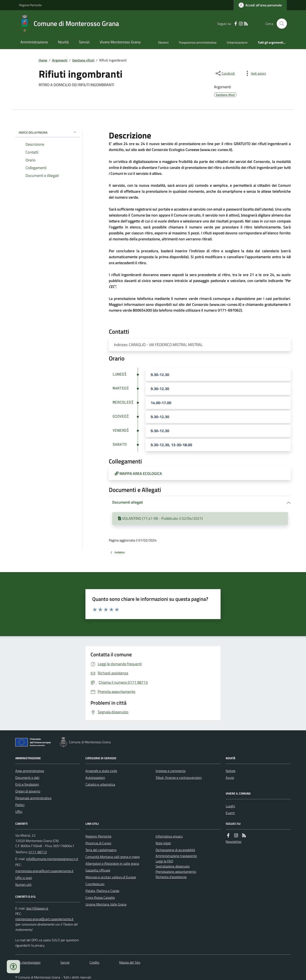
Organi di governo (28, 791)
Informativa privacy (169, 836)
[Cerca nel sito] (280, 24)
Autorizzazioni (95, 778)
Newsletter (234, 842)
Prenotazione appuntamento (176, 872)
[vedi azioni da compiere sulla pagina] (255, 73)
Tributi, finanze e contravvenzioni (179, 778)
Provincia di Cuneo (98, 843)
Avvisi (230, 778)
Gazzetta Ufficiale (98, 870)
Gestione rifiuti (83, 60)
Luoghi (230, 806)
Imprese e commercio (171, 771)
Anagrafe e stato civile (101, 771)
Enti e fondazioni (27, 784)
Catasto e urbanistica (100, 784)
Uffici (19, 812)
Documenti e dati (27, 778)
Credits (94, 962)
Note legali (163, 843)
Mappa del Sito (130, 962)
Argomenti (60, 60)
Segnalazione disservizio (173, 866)
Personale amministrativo (33, 798)
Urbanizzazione (237, 42)
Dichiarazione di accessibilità (175, 850)
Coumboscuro (95, 884)
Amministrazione (34, 42)
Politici (20, 805)
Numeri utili (23, 885)
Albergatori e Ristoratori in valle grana (112, 863)
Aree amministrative (30, 771)
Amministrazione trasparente (176, 856)
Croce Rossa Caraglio (100, 897)
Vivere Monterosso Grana (120, 42)
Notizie (231, 771)
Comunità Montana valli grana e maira (113, 857)
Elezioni (163, 42)
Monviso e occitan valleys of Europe (111, 877)
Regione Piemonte (30, 5)
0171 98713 (38, 852)
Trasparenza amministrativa (198, 42)
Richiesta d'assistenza (171, 877)
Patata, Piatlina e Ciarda (102, 891)
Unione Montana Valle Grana (106, 904)
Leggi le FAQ (164, 861)
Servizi (84, 42)
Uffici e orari (24, 878)
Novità (63, 42)
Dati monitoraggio (28, 962)
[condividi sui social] (225, 73)
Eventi (230, 813)
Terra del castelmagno (101, 850)
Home (43, 60)
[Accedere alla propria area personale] (260, 5)
